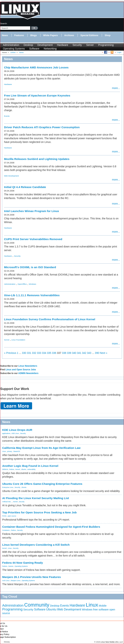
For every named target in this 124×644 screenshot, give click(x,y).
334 (44, 353)
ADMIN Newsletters (28, 373)
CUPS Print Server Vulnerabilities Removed (33, 239)
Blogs (34, 35)
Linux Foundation (18, 340)
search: (4, 23)
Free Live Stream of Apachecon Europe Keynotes (37, 95)
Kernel (7, 340)
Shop (108, 35)
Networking (50, 49)
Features (19, 35)
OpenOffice (22, 284)
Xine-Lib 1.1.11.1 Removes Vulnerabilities (32, 295)
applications (6, 433)
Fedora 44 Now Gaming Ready (23, 563)
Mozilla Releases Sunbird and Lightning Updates (37, 159)
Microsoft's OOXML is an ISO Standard (30, 267)
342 (84, 353)
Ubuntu (24, 469)
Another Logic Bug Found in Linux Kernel (30, 466)
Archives (69, 35)
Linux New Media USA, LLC (112, 642)
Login (119, 52)
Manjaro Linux (16, 581)
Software (34, 49)
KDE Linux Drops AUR (17, 430)
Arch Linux (6, 581)
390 (97, 353)
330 (24, 353)
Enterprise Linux (8, 487)
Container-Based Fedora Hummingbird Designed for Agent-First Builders (51, 527)
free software (101, 610)
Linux (4, 451)
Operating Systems (14, 49)
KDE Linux (15, 433)
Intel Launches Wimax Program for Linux (32, 211)
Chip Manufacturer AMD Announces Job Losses (36, 67)
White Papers (51, 35)
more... (116, 88)
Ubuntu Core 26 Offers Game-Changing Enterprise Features (42, 484)
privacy (10, 451)
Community (37, 605)
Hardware (63, 45)
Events (7, 116)
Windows (33, 284)
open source (12, 516)
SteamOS (17, 451)
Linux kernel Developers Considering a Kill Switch (36, 545)
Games (11, 566)
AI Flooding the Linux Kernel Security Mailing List (36, 498)
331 (29, 353)
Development (45, 45)
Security (77, 45)
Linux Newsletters (28, 366)
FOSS (4, 516)
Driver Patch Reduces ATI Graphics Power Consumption (42, 127)
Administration (11, 45)
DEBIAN (5, 469)
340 (74, 353)
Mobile (103, 606)
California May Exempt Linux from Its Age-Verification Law (41, 448)
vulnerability (31, 469)
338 (64, 353)
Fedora (12, 469)
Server (90, 45)
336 (54, 353)
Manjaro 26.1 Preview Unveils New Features (32, 577)
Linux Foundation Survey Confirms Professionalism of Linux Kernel (50, 319)
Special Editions (89, 35)
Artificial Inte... (7, 502)
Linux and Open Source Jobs (21, 370)
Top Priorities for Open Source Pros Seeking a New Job (39, 512)
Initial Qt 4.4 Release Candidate (25, 187)
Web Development (11, 176)
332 (34, 353)
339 (69, 353)
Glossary (7, 642)
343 (89, 353)
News (5, 35)
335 (49, 353)
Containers (6, 530)
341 (79, 353)
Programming (106, 45)
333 (39, 353)
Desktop (28, 45)
